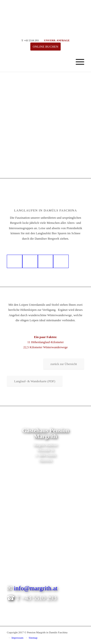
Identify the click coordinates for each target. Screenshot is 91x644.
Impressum (17, 638)
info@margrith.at (36, 588)
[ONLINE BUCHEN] (45, 47)
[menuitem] (78, 62)
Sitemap (33, 638)
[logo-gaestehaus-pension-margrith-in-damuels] (38, 62)
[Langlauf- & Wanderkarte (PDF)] (35, 381)
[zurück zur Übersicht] (64, 364)
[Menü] (78, 62)
